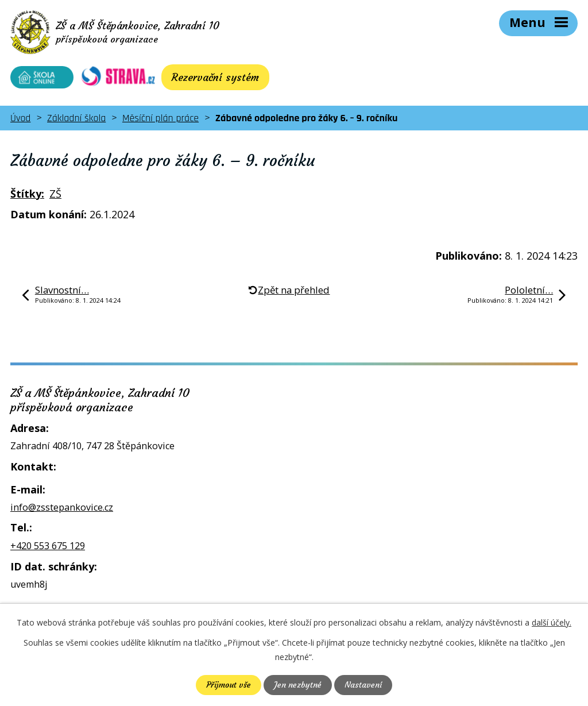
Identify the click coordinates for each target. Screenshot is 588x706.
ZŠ (55, 194)
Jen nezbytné (298, 685)
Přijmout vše (229, 685)
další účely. (552, 622)
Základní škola (76, 118)
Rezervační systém (215, 77)
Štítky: (27, 194)
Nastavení (363, 685)
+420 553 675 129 (48, 546)
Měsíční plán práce (160, 118)
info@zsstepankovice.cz (62, 507)
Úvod (20, 118)
